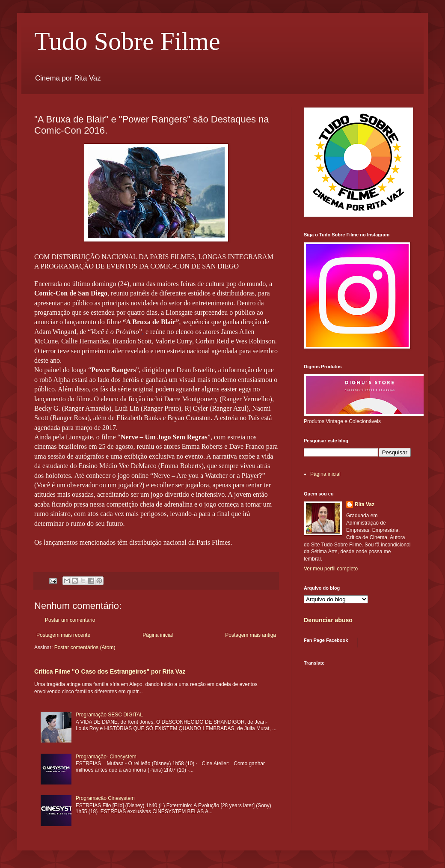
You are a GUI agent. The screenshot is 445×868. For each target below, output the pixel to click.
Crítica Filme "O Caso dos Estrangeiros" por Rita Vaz (110, 671)
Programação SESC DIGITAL (109, 715)
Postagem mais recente (63, 635)
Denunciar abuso (328, 620)
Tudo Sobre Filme (127, 41)
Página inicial (158, 635)
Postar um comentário (70, 620)
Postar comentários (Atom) (85, 647)
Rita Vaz (365, 504)
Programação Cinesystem (105, 798)
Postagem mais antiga (251, 635)
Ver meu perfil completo (331, 569)
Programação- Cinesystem (106, 757)
